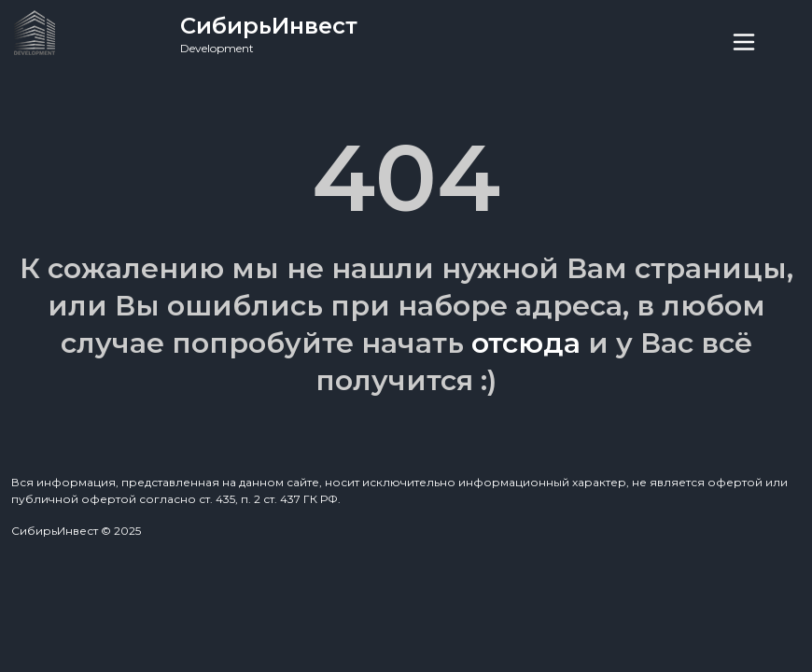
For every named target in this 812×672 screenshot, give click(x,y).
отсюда (526, 343)
